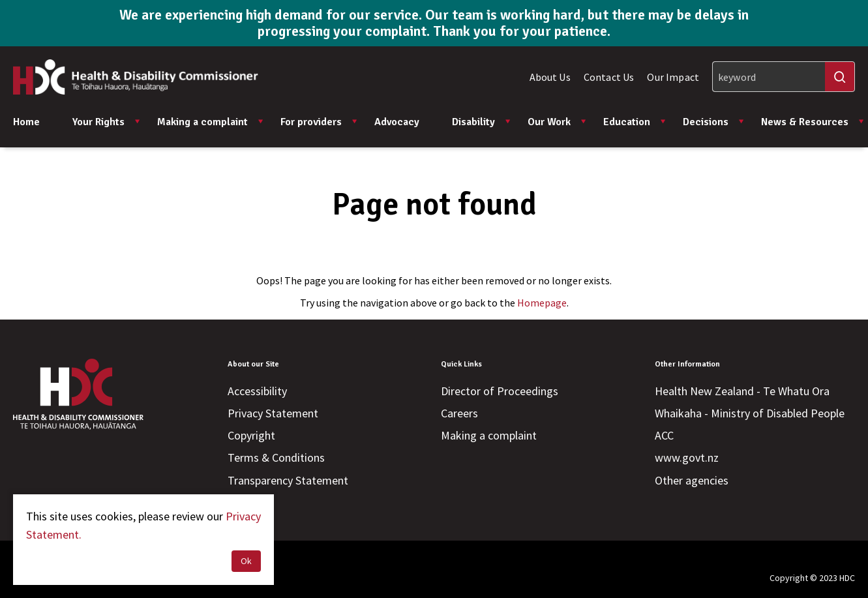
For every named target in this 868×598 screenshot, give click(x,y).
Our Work (557, 122)
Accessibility (257, 391)
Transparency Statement (288, 480)
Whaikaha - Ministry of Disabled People (750, 413)
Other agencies (692, 480)
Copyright (251, 435)
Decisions (714, 122)
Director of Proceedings (500, 391)
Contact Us (609, 77)
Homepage (542, 303)
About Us (550, 77)
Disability (482, 122)
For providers (319, 122)
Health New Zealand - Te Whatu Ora (742, 391)
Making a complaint (211, 122)
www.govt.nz (687, 457)
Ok (246, 561)
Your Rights (107, 122)
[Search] (784, 77)
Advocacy (397, 122)
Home (26, 122)
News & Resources (813, 122)
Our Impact (673, 77)
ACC (664, 435)
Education (635, 122)
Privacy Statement (273, 413)
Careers (459, 413)
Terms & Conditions (276, 457)
